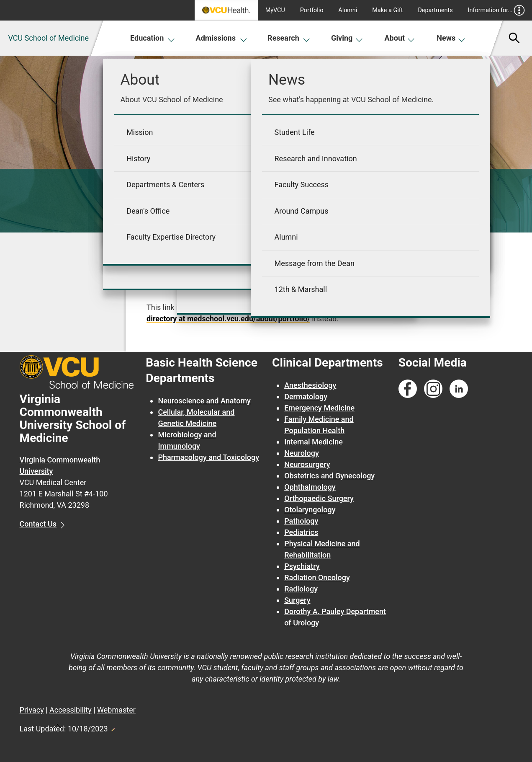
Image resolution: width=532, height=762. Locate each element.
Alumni (348, 10)
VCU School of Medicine (48, 38)
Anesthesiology (310, 385)
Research (289, 38)
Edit (113, 727)
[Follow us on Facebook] (408, 389)
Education (153, 38)
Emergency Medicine (319, 408)
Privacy (32, 710)
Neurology (302, 453)
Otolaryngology (310, 510)
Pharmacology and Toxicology (208, 457)
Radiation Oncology (317, 577)
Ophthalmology (310, 487)
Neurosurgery (307, 464)
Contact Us (38, 524)
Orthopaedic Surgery (319, 498)
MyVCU (275, 10)
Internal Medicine (314, 442)
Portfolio (312, 10)
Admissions (222, 38)
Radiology (301, 589)
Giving (347, 38)
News (451, 38)
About (400, 38)
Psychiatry (302, 566)
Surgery (297, 600)
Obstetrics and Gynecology (329, 476)
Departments (435, 10)
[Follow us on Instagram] (433, 389)
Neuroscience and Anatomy (204, 401)
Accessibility (71, 710)
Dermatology (306, 396)
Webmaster (116, 710)
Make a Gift (387, 10)
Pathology (301, 521)
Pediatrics (301, 532)
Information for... (497, 10)
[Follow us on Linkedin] (459, 389)
